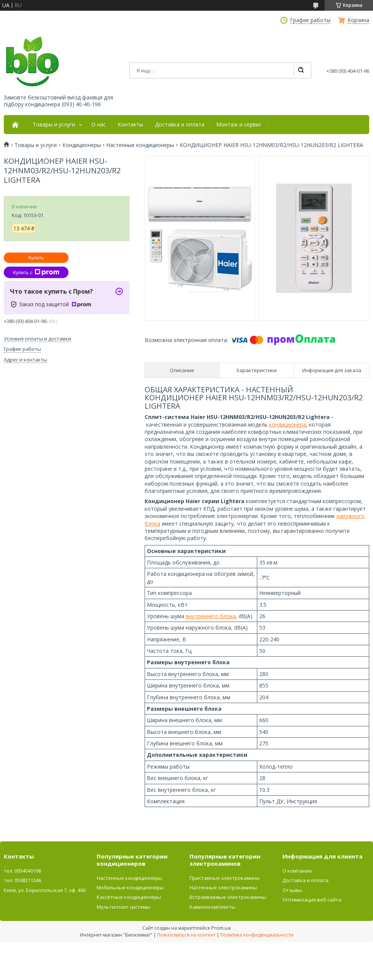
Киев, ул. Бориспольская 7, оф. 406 (45, 890)
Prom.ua (221, 928)
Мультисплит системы (124, 907)
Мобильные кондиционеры (130, 887)
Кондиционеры (82, 145)
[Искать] (301, 70)
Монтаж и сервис (239, 125)
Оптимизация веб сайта (312, 900)
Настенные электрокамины (223, 887)
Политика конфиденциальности (257, 935)
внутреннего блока (211, 616)
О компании (297, 871)
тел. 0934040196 (22, 871)
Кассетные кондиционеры (129, 897)
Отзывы (292, 890)
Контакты (130, 125)
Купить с (36, 272)
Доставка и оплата (180, 125)
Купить (36, 258)
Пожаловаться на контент (186, 935)
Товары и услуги (54, 125)
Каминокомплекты (212, 907)
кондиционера (288, 424)
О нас (99, 125)
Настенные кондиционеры (140, 145)
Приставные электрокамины (225, 878)
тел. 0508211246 (22, 880)
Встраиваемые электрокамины (228, 897)
